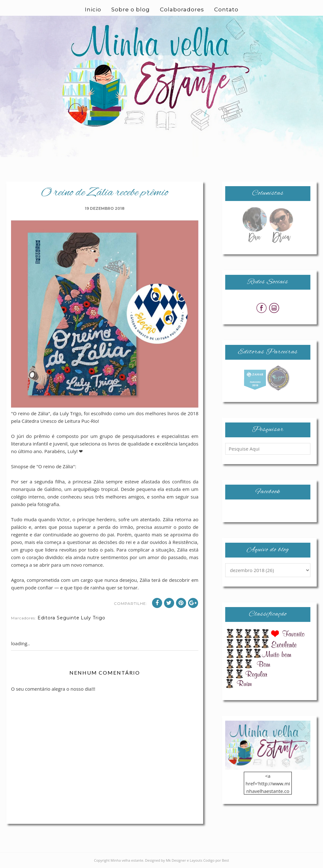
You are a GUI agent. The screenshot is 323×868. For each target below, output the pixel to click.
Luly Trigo (93, 618)
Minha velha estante (127, 860)
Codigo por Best (216, 860)
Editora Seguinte (59, 618)
